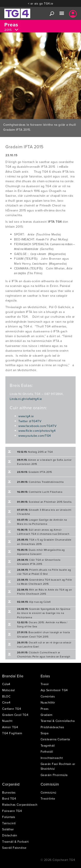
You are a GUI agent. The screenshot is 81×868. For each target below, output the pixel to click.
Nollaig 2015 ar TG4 (35, 452)
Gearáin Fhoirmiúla (54, 775)
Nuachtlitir (48, 702)
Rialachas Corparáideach (20, 805)
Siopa (45, 733)
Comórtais (48, 696)
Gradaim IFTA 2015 (35, 472)
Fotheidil (47, 752)
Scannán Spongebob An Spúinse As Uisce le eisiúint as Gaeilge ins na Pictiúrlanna (44, 613)
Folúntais (9, 817)
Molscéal (8, 690)
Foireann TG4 (12, 811)
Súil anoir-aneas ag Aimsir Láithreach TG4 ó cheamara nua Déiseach (43, 532)
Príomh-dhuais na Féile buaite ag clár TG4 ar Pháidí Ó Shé (44, 572)
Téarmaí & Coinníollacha (58, 721)
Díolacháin (10, 835)
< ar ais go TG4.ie (40, 3)
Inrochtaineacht (52, 758)
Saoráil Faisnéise (14, 848)
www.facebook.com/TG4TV (37, 426)
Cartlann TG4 (12, 709)
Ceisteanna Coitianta (55, 739)
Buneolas (9, 792)
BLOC (6, 696)
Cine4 (6, 702)
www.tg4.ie (26, 416)
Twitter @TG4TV (30, 421)
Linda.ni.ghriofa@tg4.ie (26, 399)
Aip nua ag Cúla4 (34, 602)
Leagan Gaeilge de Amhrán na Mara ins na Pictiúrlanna (42, 522)
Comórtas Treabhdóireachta (40, 482)
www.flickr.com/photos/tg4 (37, 431)
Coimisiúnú (48, 792)
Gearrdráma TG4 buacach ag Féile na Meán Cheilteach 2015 (45, 582)
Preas (45, 709)
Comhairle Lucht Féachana (40, 492)
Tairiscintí (9, 823)
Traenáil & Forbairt (15, 842)
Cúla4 (6, 684)
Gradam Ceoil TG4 (15, 715)
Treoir (45, 684)
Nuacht (7, 721)
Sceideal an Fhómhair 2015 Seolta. (45, 502)
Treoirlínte (48, 799)
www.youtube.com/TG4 (35, 436)
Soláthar (8, 829)
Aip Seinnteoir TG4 (54, 690)
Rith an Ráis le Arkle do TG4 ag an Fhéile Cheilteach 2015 (44, 592)
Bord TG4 (9, 799)
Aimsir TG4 (10, 727)
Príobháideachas (52, 727)
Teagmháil (48, 746)
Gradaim (47, 715)
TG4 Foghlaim (12, 733)
